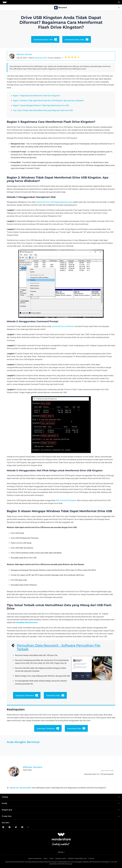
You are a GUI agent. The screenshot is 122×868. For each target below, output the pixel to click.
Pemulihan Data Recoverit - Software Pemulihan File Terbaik (59, 647)
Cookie (51, 858)
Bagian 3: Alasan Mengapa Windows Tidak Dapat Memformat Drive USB (41, 105)
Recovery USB (41, 58)
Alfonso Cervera (24, 54)
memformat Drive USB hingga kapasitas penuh (54, 202)
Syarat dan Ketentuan (35, 858)
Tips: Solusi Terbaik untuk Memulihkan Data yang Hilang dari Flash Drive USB (43, 110)
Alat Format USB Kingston (66, 500)
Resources (14, 788)
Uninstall (91, 858)
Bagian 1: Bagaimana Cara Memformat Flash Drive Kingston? (37, 96)
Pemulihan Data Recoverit (27, 623)
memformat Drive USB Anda (62, 326)
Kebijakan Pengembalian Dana (77, 858)
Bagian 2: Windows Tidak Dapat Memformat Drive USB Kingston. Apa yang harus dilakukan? (49, 101)
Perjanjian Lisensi (61, 858)
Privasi (45, 858)
